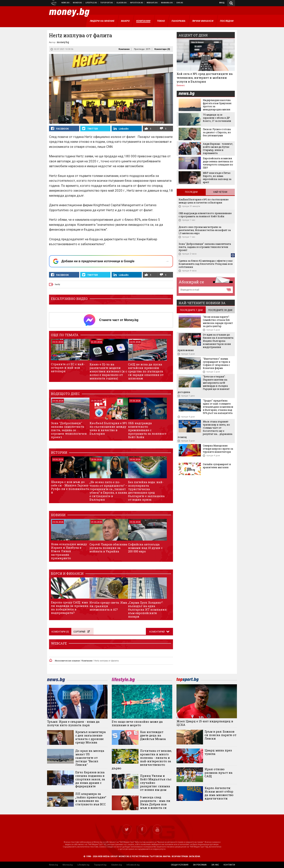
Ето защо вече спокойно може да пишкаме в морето (137, 723)
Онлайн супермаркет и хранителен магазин (217, 466)
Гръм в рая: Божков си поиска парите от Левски (220, 735)
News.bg (53, 865)
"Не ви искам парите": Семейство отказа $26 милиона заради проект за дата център (218, 321)
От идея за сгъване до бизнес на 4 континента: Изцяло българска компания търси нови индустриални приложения (206, 342)
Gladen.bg (117, 865)
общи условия (180, 865)
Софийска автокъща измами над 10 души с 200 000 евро (145, 548)
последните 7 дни (191, 310)
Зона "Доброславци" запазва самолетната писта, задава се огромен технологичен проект (69, 430)
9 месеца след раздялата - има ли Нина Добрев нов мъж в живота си (155, 802)
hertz (57, 284)
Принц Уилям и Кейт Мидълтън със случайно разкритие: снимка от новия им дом (156, 783)
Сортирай (82, 632)
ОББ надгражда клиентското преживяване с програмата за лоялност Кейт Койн (147, 430)
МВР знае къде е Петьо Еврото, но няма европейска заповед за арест (217, 177)
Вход (222, 3)
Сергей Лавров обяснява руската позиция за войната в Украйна (108, 548)
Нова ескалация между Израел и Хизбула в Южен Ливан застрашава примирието (69, 551)
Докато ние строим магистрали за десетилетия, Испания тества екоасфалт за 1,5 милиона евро (205, 230)
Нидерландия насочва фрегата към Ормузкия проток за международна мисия (217, 105)
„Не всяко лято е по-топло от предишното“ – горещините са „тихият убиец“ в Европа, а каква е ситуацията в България (108, 491)
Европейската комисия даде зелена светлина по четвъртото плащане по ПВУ (218, 163)
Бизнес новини (77, 3)
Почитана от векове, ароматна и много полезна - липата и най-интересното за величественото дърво (142, 759)
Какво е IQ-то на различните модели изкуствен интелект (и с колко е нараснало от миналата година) (108, 371)
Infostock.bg (133, 865)
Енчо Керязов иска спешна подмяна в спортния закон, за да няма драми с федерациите (90, 779)
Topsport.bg (100, 865)
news (189, 94)
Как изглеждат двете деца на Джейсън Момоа (153, 735)
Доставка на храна (122, 3)
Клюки (91, 3)
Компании (124, 49)
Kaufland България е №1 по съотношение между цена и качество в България (108, 428)
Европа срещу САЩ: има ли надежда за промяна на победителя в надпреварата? (70, 608)
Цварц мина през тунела (218, 752)
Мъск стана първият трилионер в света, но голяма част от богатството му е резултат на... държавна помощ (205, 429)
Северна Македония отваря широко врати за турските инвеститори (218, 449)
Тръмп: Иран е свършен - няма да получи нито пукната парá (73, 723)
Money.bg (68, 865)
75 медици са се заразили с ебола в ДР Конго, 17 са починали (217, 118)
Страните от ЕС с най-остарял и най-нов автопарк (68, 368)
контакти (229, 865)
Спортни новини (107, 3)
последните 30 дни (220, 310)
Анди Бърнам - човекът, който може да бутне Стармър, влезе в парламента (218, 148)
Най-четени (220, 192)
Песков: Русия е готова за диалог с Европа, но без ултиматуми (217, 132)
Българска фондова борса (137, 3)
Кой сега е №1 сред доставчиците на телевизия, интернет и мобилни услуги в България (205, 78)
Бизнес (181, 85)
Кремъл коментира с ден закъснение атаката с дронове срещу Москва (91, 737)
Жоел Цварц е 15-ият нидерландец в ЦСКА (205, 723)
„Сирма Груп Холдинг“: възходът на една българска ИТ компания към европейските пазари (147, 609)
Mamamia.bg (167, 3)
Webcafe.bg (152, 3)
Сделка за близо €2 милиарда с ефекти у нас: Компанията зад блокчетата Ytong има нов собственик (206, 264)
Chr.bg (180, 3)
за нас (215, 865)
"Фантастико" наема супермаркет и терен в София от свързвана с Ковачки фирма (216, 363)
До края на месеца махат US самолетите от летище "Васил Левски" (90, 758)
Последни (191, 192)
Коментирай (157, 632)
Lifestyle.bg (83, 865)
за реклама (200, 865)
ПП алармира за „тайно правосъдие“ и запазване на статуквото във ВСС (91, 799)
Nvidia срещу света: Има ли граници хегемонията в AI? (108, 606)
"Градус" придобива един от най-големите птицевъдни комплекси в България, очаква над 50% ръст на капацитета (218, 407)
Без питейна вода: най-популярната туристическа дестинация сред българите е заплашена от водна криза (146, 491)
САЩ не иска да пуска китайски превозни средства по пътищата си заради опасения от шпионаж (146, 371)
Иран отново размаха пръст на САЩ (219, 773)
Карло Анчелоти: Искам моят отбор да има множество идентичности (219, 793)
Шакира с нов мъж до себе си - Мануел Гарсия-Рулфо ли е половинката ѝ (70, 487)
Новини (66, 3)
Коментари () (162, 49)
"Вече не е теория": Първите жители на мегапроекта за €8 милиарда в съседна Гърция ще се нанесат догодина (204, 384)
